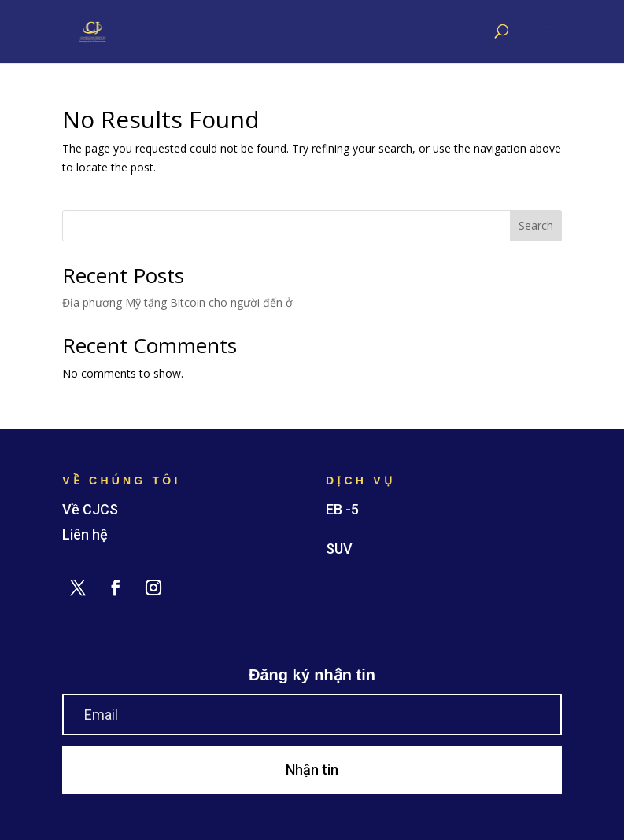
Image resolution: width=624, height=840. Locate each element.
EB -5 (342, 509)
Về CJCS (90, 509)
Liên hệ (85, 534)
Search (536, 225)
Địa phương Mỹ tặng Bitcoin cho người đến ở (177, 302)
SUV (339, 549)
